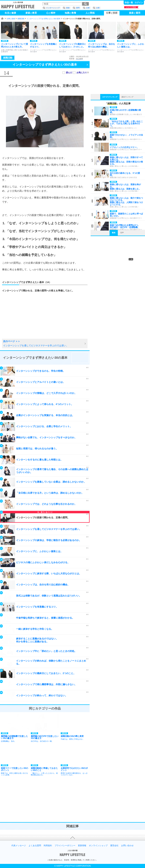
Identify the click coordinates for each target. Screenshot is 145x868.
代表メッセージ (19, 846)
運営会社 (114, 846)
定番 (88, 8)
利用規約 (48, 846)
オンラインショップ (98, 846)
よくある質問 (35, 846)
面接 (68, 8)
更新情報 (82, 846)
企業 (98, 8)
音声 (122, 233)
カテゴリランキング (110, 97)
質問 (78, 8)
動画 (114, 233)
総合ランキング (127, 97)
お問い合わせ (127, 846)
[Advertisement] (23, 319)
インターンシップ (53, 8)
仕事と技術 (11, 19)
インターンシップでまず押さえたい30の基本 (44, 19)
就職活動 (21, 19)
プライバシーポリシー (65, 846)
